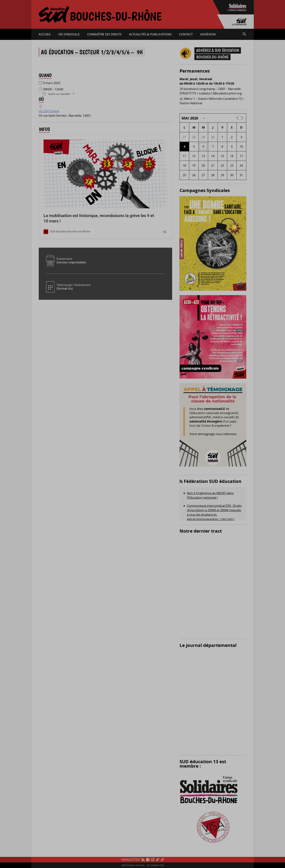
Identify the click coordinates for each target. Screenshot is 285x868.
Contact (186, 34)
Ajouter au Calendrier (56, 94)
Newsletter (131, 860)
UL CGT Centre (49, 111)
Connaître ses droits (104, 34)
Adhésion (208, 34)
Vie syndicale (69, 34)
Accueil (45, 34)
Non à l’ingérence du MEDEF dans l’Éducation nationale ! (210, 495)
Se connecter (155, 865)
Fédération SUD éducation (213, 481)
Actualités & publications (150, 34)
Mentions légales (133, 865)
